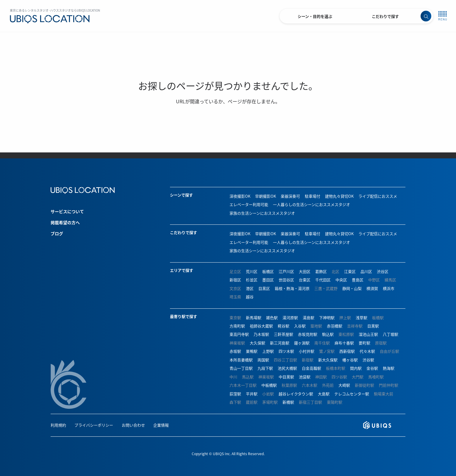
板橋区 (268, 271)
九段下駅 (265, 368)
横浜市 (389, 288)
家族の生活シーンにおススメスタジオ (262, 213)
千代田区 (323, 280)
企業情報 (161, 425)
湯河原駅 (290, 317)
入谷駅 (300, 326)
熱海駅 (389, 368)
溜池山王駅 (368, 334)
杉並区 (252, 280)
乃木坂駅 (261, 334)
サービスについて (67, 211)
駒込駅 (328, 334)
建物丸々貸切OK (339, 196)
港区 (250, 288)
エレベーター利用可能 (249, 204)
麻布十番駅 (344, 343)
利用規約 (58, 425)
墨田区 (268, 280)
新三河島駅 (280, 343)
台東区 (305, 280)
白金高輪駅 (311, 368)
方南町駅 (237, 326)
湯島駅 (309, 317)
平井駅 (252, 394)
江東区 (350, 271)
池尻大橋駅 (287, 368)
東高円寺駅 (239, 334)
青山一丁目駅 (241, 368)
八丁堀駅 (391, 334)
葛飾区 (321, 271)
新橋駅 (288, 402)
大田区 (305, 271)
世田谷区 (286, 280)
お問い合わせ (133, 425)
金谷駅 (372, 368)
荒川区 (252, 271)
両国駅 (263, 360)
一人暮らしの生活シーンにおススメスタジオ (311, 204)
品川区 (366, 271)
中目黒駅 (286, 377)
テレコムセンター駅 (352, 394)
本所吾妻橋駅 (241, 360)
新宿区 (235, 280)
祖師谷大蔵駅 (261, 326)
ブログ (57, 233)
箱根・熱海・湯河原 (292, 288)
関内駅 (356, 368)
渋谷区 (383, 271)
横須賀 (372, 288)
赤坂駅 (235, 351)
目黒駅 (373, 326)
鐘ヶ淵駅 (302, 343)
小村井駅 (307, 351)
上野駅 (268, 351)
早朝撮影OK (266, 196)
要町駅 (364, 343)
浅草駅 (361, 317)
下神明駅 (327, 317)
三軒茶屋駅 (284, 334)
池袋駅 (305, 377)
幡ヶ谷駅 (350, 360)
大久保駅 (257, 343)
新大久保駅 (328, 360)
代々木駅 (367, 351)
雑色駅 (272, 317)
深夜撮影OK (240, 196)
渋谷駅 (368, 360)
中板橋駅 (269, 385)
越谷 (250, 297)
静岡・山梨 (352, 288)
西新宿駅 (347, 351)
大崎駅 (344, 385)
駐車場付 (313, 196)
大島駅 (324, 394)
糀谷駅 (284, 326)
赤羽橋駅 (335, 326)
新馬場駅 (254, 317)
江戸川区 (286, 271)
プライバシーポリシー (94, 425)
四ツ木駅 (286, 351)
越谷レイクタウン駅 (296, 394)
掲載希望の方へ (65, 222)
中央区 (341, 280)
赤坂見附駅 (308, 334)
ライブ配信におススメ (378, 196)
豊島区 (358, 280)
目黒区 (264, 288)
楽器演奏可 (290, 196)
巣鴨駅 (252, 351)
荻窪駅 (235, 394)
